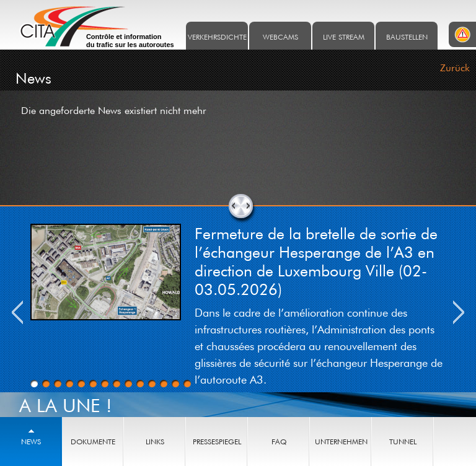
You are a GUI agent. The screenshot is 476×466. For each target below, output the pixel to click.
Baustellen (407, 37)
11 (152, 384)
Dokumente (93, 442)
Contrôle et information (130, 41)
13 (175, 384)
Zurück (455, 68)
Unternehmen (341, 442)
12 (164, 384)
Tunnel (403, 442)
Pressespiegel (217, 442)
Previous (17, 312)
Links (155, 442)
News (31, 442)
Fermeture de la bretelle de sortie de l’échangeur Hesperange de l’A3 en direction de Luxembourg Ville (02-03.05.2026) (316, 261)
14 (187, 384)
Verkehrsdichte (217, 37)
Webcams (280, 37)
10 (140, 384)
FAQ (279, 442)
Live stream (344, 37)
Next (459, 312)
